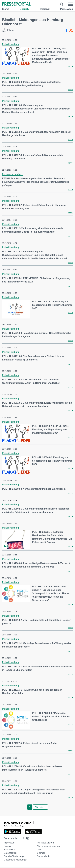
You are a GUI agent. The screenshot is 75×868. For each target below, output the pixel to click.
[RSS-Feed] (71, 30)
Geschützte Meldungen (16, 860)
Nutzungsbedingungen (48, 846)
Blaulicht (25, 9)
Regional (45, 9)
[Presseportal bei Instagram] (27, 838)
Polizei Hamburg (10, 44)
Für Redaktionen (45, 843)
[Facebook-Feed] (66, 30)
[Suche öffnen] (62, 4)
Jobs (39, 849)
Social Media (43, 856)
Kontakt (8, 846)
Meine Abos (67, 9)
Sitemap (41, 853)
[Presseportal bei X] (23, 838)
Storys (6, 9)
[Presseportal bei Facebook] (19, 838)
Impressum (9, 843)
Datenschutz (10, 853)
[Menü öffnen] (70, 4)
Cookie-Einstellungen (15, 856)
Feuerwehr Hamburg (13, 174)
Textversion (10, 849)
